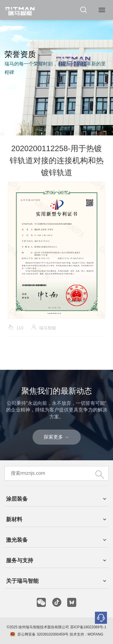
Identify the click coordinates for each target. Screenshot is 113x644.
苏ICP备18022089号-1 (88, 627)
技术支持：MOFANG (86, 634)
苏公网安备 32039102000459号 (43, 634)
